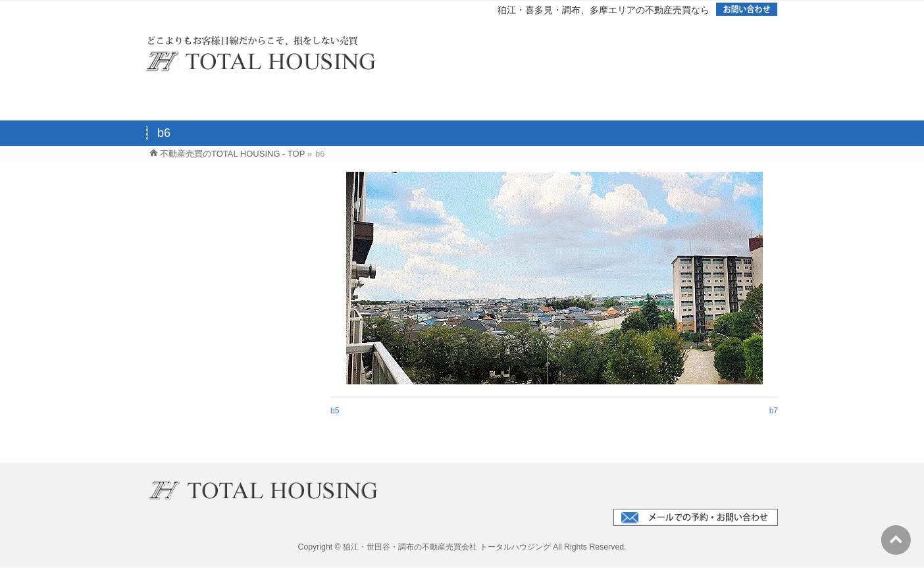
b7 (774, 411)
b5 (335, 411)
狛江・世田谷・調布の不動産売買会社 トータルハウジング (447, 547)
